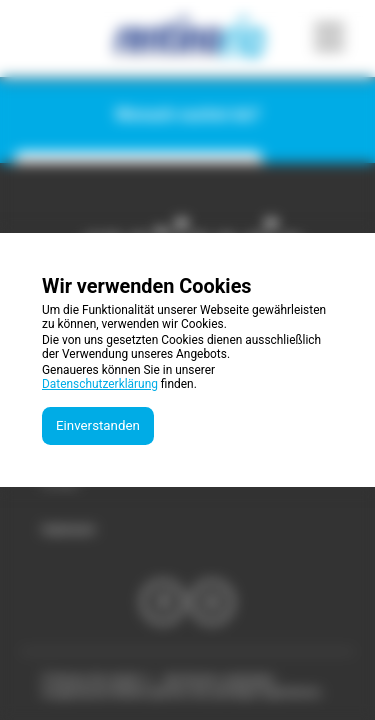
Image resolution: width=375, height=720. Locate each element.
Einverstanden (98, 425)
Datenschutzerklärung (100, 384)
